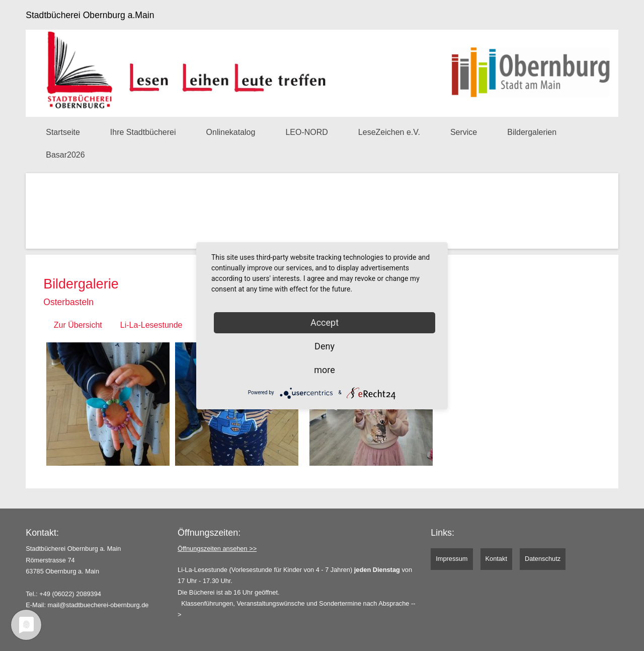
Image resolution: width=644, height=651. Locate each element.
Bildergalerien (532, 132)
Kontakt (496, 559)
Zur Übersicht (78, 325)
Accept (325, 322)
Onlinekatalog (231, 132)
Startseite (63, 132)
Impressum (452, 559)
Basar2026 (65, 155)
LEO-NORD (306, 132)
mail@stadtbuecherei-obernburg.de (98, 605)
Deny (325, 346)
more (325, 370)
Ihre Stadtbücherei (143, 132)
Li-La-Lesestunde (151, 325)
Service (464, 132)
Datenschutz (543, 559)
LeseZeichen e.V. (389, 132)
